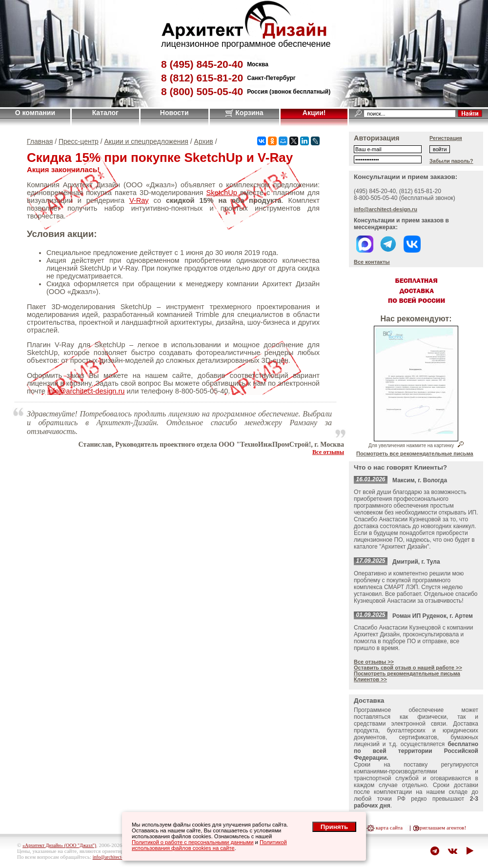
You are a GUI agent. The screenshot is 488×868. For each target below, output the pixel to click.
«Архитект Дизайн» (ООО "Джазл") (59, 845)
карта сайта (389, 828)
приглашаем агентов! (441, 828)
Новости (174, 113)
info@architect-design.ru (86, 391)
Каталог (105, 113)
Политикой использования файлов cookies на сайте (209, 845)
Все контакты (372, 262)
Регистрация (446, 138)
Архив (204, 141)
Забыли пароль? (451, 161)
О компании (35, 113)
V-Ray (139, 200)
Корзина (244, 113)
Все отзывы (328, 452)
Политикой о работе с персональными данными (193, 842)
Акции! (314, 113)
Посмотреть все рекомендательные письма (415, 454)
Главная (40, 141)
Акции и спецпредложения (146, 141)
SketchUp (222, 193)
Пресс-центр (79, 141)
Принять (334, 827)
